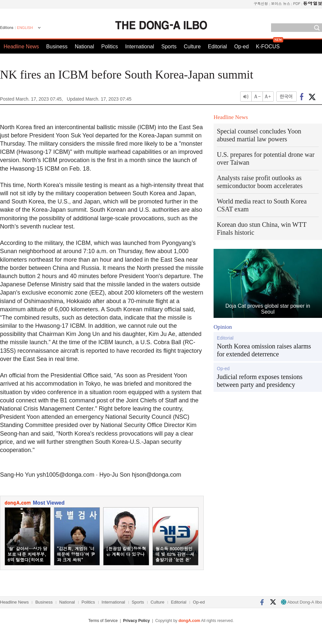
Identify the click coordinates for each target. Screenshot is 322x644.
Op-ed (241, 47)
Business (57, 47)
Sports (169, 47)
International (140, 47)
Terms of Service (103, 621)
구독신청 (261, 3)
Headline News (21, 47)
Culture (192, 47)
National (85, 47)
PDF (297, 3)
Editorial (218, 47)
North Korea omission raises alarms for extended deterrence (264, 350)
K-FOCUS (268, 47)
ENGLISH (25, 28)
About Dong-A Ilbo (301, 602)
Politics (110, 47)
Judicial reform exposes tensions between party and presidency (260, 381)
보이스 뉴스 (281, 3)
